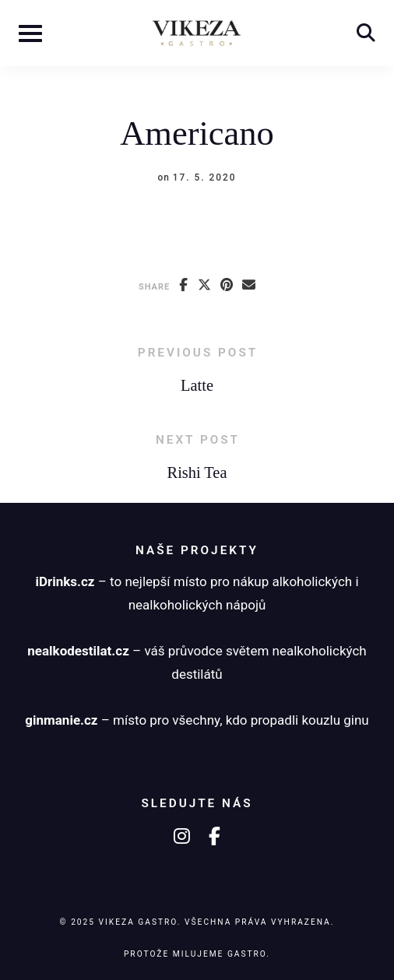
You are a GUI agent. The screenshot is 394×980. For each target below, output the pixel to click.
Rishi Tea (197, 472)
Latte (197, 385)
